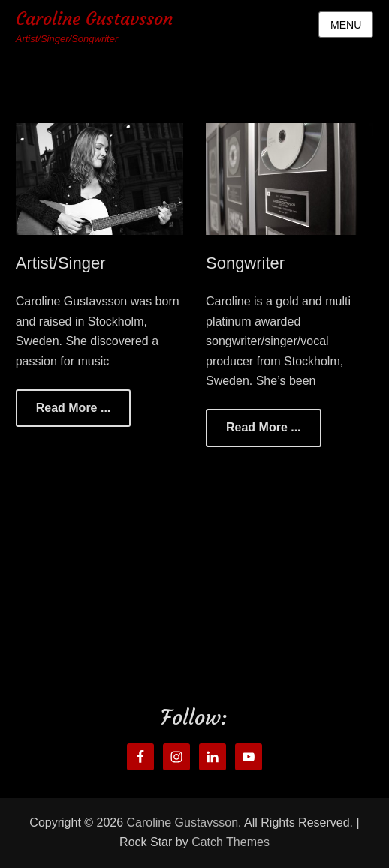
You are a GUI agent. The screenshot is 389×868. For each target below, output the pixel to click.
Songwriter (245, 263)
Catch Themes (231, 842)
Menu (346, 25)
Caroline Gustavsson (94, 19)
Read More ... (74, 408)
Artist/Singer (61, 263)
